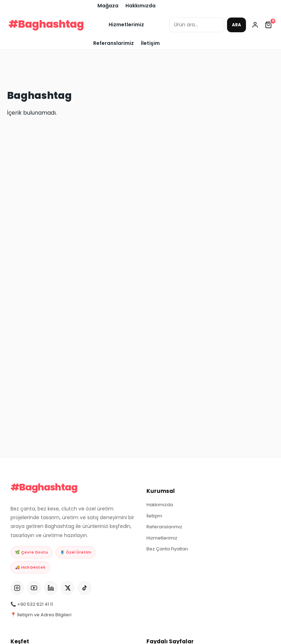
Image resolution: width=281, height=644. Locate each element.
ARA (237, 25)
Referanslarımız (164, 527)
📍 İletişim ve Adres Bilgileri (41, 616)
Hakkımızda (140, 6)
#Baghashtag (46, 24)
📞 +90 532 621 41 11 (32, 606)
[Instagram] (17, 590)
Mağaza (108, 6)
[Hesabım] (255, 25)
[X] (68, 590)
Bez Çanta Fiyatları (167, 549)
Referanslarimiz (114, 43)
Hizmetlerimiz (126, 25)
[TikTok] (84, 590)
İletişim (150, 43)
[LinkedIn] (51, 590)
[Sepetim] (268, 25)
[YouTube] (34, 590)
